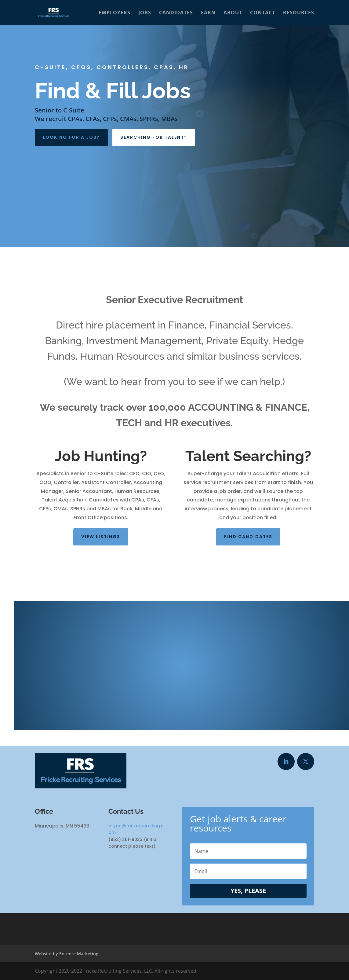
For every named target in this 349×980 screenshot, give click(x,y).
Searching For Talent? (154, 137)
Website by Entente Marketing (67, 954)
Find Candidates (248, 537)
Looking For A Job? (71, 137)
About (233, 13)
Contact (263, 13)
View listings (101, 537)
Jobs (145, 13)
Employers (115, 13)
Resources (299, 13)
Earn (208, 13)
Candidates (176, 13)
